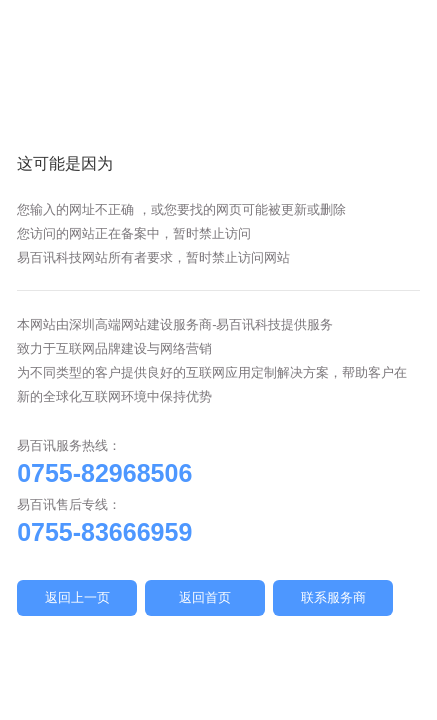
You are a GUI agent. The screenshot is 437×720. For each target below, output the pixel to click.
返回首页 (205, 597)
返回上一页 (77, 597)
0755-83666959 (104, 532)
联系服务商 (333, 597)
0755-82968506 (104, 473)
